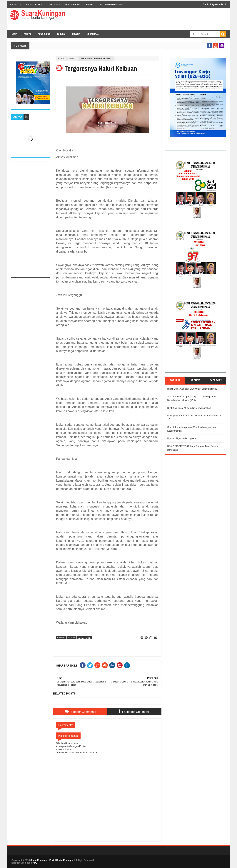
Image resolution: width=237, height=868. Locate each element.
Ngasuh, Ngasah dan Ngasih (182, 438)
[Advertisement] (30, 219)
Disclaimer (54, 4)
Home (14, 34)
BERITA (27, 34)
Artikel (61, 637)
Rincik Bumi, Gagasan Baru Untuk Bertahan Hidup (192, 389)
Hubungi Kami (73, 4)
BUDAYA (61, 34)
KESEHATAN (93, 34)
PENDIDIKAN (44, 34)
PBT (36, 863)
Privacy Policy (34, 4)
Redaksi (90, 4)
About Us (15, 4)
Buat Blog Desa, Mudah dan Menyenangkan (189, 408)
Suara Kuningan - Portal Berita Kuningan (52, 860)
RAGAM (76, 34)
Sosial (72, 58)
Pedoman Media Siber (111, 4)
